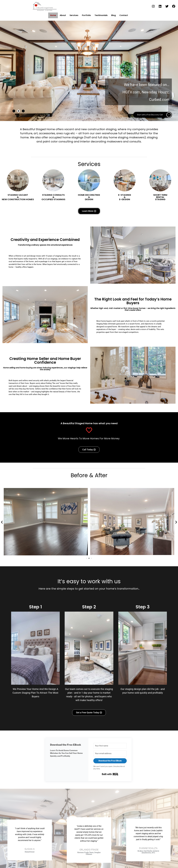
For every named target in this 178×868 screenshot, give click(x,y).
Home (53, 15)
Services (74, 15)
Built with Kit (110, 775)
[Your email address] (110, 754)
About (63, 15)
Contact (124, 15)
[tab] (14, 111)
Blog (113, 15)
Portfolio (86, 15)
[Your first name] (110, 746)
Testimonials (101, 15)
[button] (2, 522)
